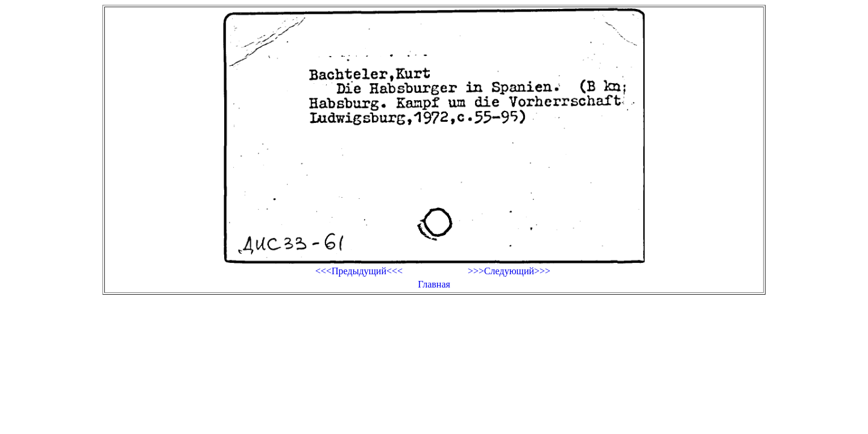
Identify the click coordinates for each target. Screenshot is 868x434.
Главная (434, 284)
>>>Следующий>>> (509, 271)
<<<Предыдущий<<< (359, 271)
